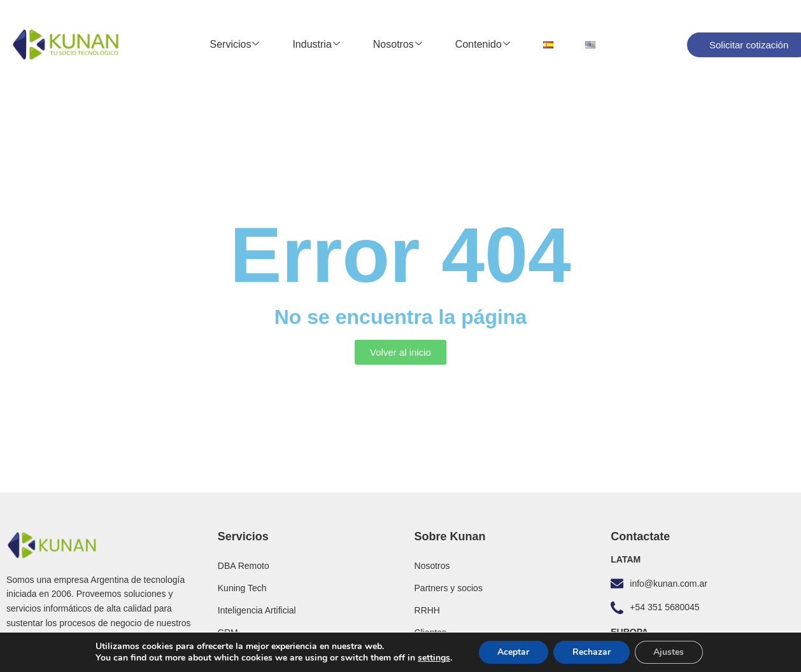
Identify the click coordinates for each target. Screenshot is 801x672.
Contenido (483, 45)
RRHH (427, 610)
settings (433, 658)
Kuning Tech (242, 588)
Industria (316, 45)
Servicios (235, 45)
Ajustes (669, 652)
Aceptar (513, 652)
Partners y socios (449, 588)
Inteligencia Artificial (257, 610)
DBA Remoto (244, 566)
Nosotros (398, 45)
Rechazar (592, 652)
